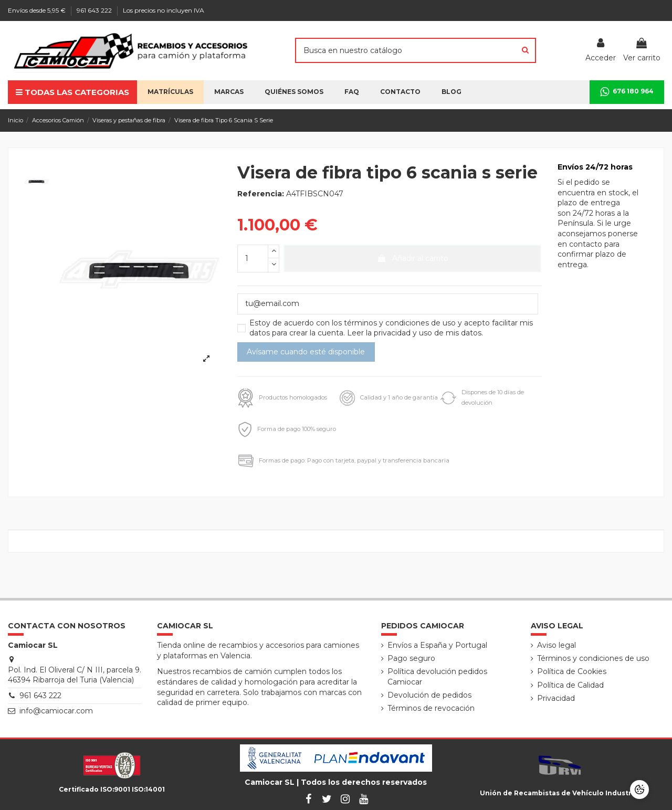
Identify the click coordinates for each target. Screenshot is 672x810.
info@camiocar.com (56, 711)
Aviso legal (556, 645)
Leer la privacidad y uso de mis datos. (415, 333)
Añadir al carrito (413, 258)
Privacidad (556, 698)
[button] (294, 92)
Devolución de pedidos (429, 695)
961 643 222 (95, 10)
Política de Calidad (570, 685)
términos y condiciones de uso (401, 323)
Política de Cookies (572, 671)
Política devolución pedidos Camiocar (437, 677)
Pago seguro (411, 658)
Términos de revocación (431, 708)
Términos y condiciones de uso (593, 658)
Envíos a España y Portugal (437, 645)
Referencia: (261, 194)
